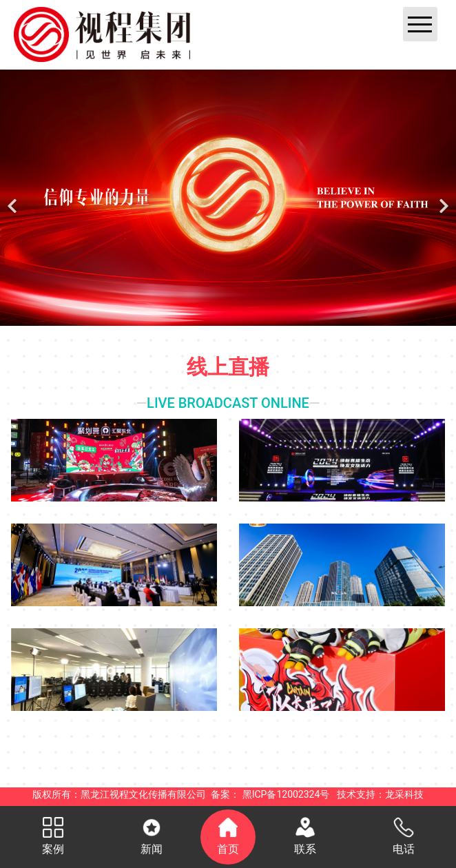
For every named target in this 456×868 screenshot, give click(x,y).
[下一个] (442, 198)
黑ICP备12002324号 (286, 794)
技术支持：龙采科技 (380, 794)
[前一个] (14, 198)
